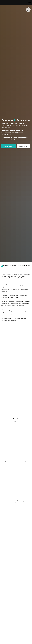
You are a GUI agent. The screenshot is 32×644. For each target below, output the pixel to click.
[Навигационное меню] (30, 2)
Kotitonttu (16, 419)
